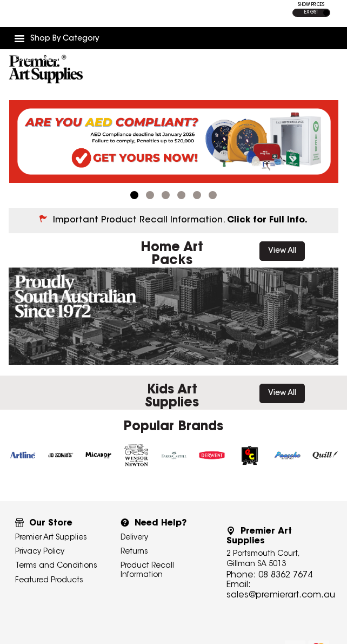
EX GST (311, 12)
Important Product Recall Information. (180, 211)
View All (282, 242)
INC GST (326, 13)
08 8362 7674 (285, 564)
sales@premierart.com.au (281, 584)
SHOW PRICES (311, 5)
